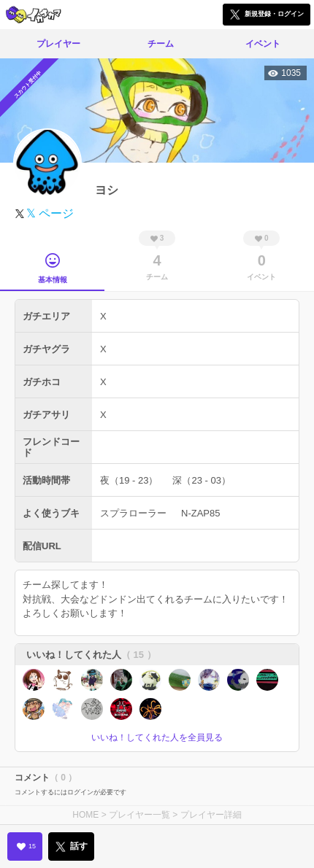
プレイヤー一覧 (139, 815)
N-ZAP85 (200, 513)
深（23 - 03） (201, 480)
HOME (85, 815)
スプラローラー (133, 513)
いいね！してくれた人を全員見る (157, 737)
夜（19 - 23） (129, 480)
